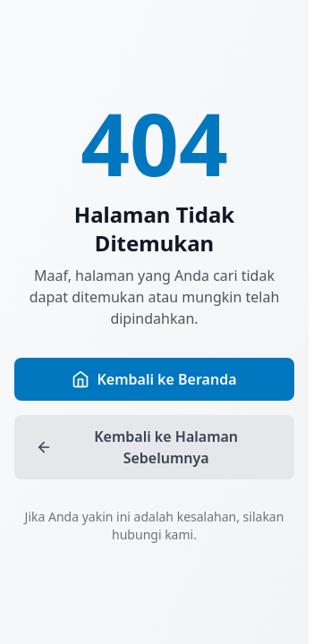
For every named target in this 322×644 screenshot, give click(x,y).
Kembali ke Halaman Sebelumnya (137, 447)
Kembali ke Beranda (154, 379)
